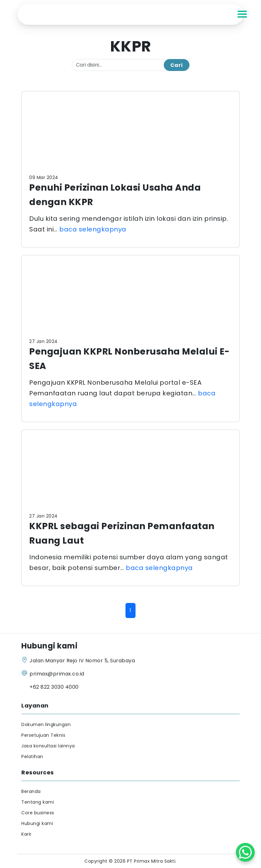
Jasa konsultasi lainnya (48, 746)
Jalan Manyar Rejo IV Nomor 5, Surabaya (82, 661)
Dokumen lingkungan (46, 724)
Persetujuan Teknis (43, 735)
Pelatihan (32, 757)
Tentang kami (38, 802)
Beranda (31, 791)
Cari (177, 65)
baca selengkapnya (93, 229)
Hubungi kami (37, 823)
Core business (38, 813)
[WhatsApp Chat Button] (245, 852)
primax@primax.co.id (57, 674)
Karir (27, 834)
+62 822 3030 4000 (54, 687)
